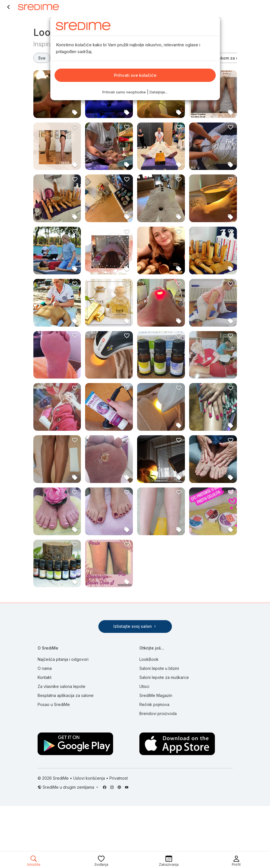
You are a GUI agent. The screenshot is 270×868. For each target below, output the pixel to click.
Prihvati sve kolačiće (135, 75)
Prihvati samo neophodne (124, 92)
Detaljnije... (159, 92)
